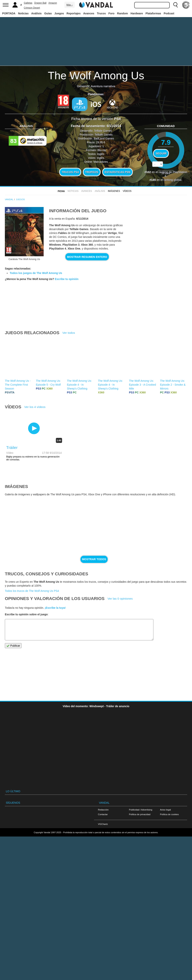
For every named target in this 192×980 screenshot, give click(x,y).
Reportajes (74, 13)
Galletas (28, 3)
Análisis (36, 13)
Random (123, 13)
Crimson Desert (32, 8)
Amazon (53, 3)
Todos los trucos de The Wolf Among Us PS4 (32, 591)
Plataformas (153, 13)
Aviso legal (165, 810)
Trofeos (92, 172)
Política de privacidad (140, 814)
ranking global (173, 180)
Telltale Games (103, 131)
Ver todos (69, 333)
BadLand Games (104, 138)
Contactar (103, 814)
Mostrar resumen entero (87, 257)
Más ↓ (69, 5)
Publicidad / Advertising (141, 810)
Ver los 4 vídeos (35, 407)
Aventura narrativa (103, 86)
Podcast (169, 13)
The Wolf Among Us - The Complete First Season (18, 385)
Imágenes (114, 191)
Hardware (137, 13)
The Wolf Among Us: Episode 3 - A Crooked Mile (142, 385)
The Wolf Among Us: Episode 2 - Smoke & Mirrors (173, 385)
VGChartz (103, 824)
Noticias (23, 13)
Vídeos (127, 191)
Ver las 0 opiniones (120, 599)
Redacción (103, 810)
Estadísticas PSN (117, 172)
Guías (48, 13)
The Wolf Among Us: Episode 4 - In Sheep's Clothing (79, 385)
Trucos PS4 (70, 172)
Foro (111, 13)
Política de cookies (169, 814)
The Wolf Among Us (96, 75)
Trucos (101, 13)
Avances (89, 13)
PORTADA (9, 13)
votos (166, 173)
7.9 (166, 142)
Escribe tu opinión (67, 279)
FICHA (61, 191)
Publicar (13, 646)
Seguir (161, 153)
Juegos (59, 13)
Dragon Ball (40, 3)
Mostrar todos (94, 559)
